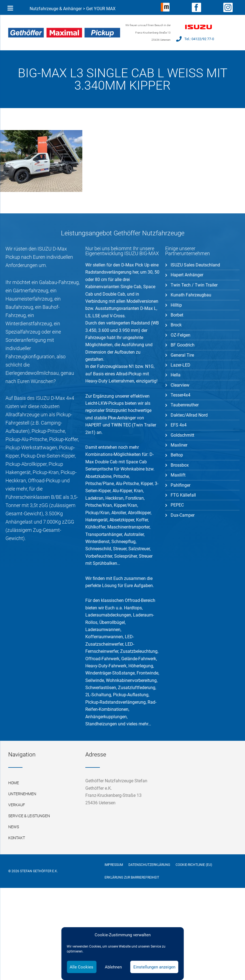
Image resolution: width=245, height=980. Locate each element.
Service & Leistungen (29, 816)
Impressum (114, 865)
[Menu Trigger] (10, 8)
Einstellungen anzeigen (154, 967)
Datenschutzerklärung (149, 865)
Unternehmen (22, 794)
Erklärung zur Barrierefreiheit (132, 877)
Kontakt (17, 838)
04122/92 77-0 (203, 39)
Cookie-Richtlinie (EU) (194, 865)
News (14, 827)
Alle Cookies (81, 967)
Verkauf (17, 805)
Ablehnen (113, 967)
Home (14, 783)
